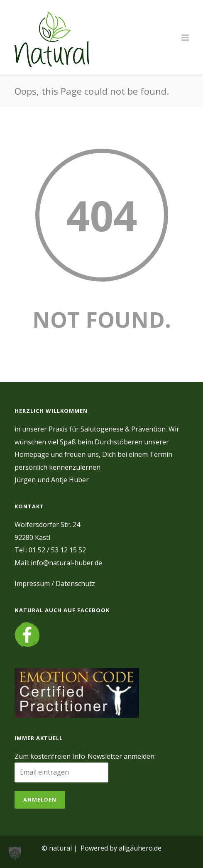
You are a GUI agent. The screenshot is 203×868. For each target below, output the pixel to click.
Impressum (32, 584)
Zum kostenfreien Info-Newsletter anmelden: (85, 756)
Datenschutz (75, 584)
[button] (15, 853)
